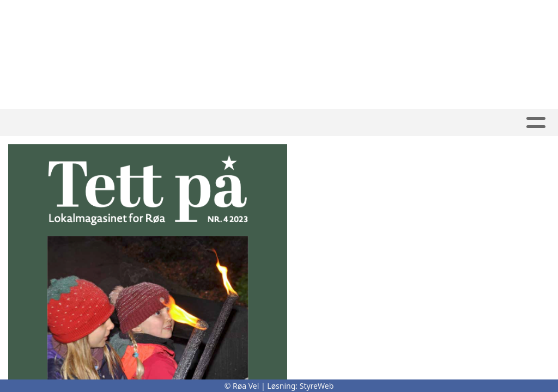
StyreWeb (317, 386)
